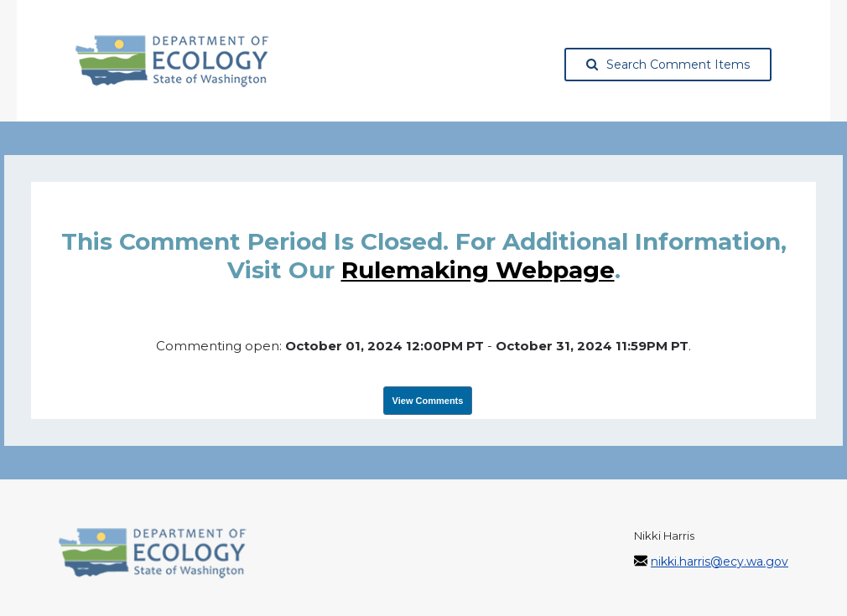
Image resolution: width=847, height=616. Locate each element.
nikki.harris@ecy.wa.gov (720, 562)
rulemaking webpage (478, 270)
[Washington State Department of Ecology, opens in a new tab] (172, 61)
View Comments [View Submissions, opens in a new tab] (428, 401)
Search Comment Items (668, 65)
